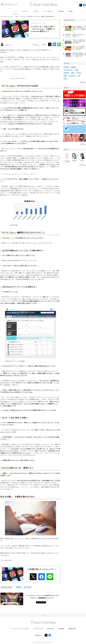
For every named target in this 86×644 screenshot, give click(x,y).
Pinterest (19, 587)
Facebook (66, 73)
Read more (35, 45)
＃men (70, 11)
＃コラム (36, 11)
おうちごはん (17, 69)
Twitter (77, 70)
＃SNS (15, 11)
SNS (74, 32)
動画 (65, 76)
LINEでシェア (59, 44)
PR (79, 76)
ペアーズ (79, 73)
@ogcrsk (4, 191)
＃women (61, 11)
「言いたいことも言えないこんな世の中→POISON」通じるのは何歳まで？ (79, 41)
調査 (73, 73)
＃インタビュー (48, 11)
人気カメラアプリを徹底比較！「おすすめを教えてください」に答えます (79, 48)
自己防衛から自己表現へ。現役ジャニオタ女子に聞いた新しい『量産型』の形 (79, 55)
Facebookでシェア (54, 44)
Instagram (73, 67)
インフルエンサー (68, 70)
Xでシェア (50, 44)
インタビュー (76, 58)
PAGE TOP (43, 615)
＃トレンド (26, 11)
